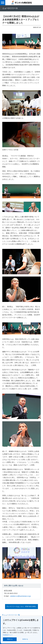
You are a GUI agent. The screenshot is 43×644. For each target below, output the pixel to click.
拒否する (25, 639)
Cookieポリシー (8, 635)
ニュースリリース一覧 (11, 615)
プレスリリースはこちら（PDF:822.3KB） (22, 606)
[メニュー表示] (3, 3)
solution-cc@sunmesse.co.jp (20, 596)
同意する (10, 639)
